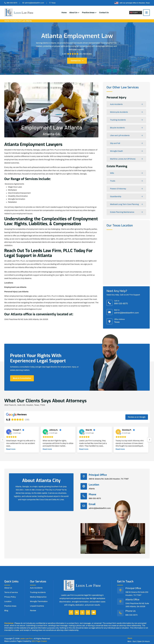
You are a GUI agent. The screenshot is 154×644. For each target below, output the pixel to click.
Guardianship (126, 197)
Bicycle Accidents (126, 128)
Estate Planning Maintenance (126, 212)
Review (33, 611)
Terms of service (11, 592)
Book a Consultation (22, 378)
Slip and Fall (126, 143)
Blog (6, 611)
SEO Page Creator (39, 641)
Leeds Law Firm (26, 639)
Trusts (126, 181)
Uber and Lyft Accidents (126, 136)
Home (64, 13)
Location (8, 601)
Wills (126, 173)
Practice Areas (88, 13)
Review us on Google (137, 417)
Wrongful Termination (39, 601)
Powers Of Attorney (126, 189)
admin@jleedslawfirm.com (34, 3)
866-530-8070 (12, 3)
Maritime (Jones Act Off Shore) (126, 159)
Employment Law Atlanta (21, 21)
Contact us (77, 61)
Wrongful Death (126, 151)
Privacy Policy (10, 597)
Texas (53, 3)
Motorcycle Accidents (126, 112)
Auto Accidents (126, 104)
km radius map (126, 257)
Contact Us (104, 13)
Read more (11, 449)
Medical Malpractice (38, 597)
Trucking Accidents (126, 120)
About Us (73, 13)
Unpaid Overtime (37, 606)
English (134, 13)
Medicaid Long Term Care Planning (126, 204)
